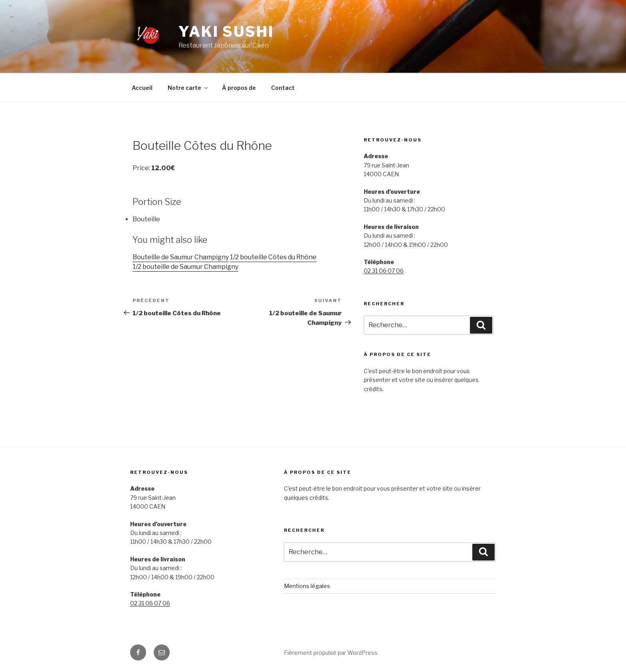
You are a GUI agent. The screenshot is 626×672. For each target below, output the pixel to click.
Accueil (142, 88)
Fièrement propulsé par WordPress (331, 653)
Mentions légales (307, 586)
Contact (283, 88)
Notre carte (188, 88)
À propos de (239, 88)
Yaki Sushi (226, 32)
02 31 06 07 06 (384, 271)
